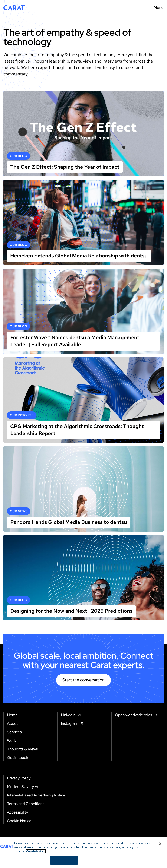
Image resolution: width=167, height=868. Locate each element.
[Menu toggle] (157, 8)
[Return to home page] (14, 8)
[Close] (160, 861)
